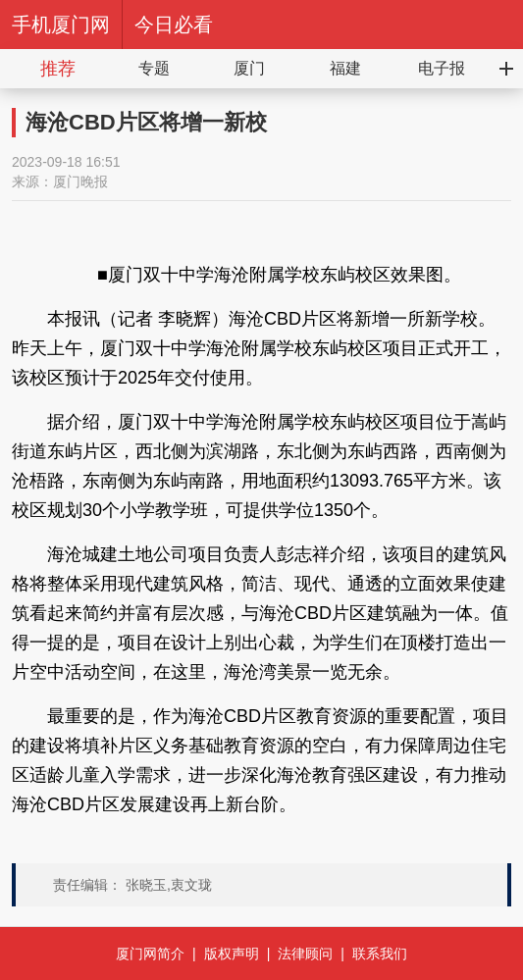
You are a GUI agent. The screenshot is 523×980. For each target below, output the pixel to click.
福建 (345, 68)
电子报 (442, 68)
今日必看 (174, 25)
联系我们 (380, 954)
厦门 (249, 68)
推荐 (58, 69)
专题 (154, 68)
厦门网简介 (150, 954)
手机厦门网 (61, 25)
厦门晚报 (80, 181)
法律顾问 (305, 954)
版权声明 (232, 954)
